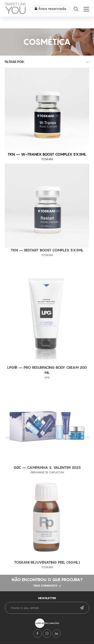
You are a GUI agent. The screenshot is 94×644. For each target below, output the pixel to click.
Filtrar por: (15, 62)
